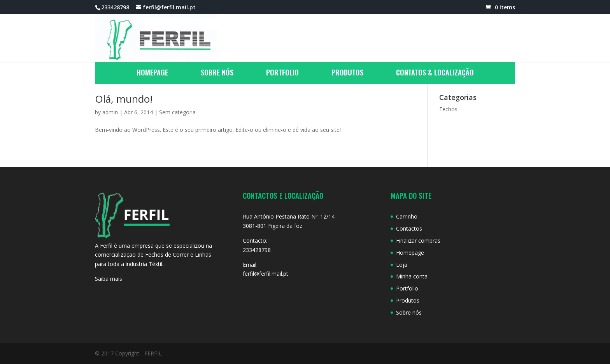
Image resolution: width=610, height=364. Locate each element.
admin (110, 112)
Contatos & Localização (435, 73)
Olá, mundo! (124, 99)
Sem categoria (177, 112)
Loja (402, 265)
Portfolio (282, 73)
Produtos (347, 73)
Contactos (409, 228)
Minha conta (412, 276)
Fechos (448, 109)
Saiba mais (109, 279)
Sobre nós (217, 73)
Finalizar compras (418, 241)
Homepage (152, 73)
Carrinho (407, 216)
